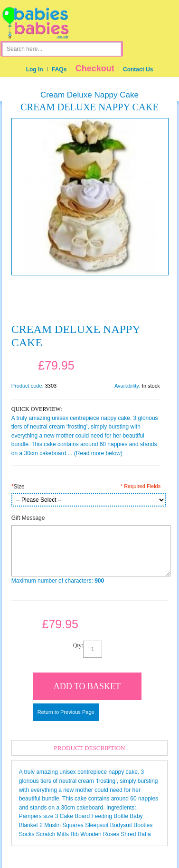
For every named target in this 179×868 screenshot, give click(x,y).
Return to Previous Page (66, 712)
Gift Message (28, 518)
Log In (35, 69)
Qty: (78, 645)
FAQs (59, 69)
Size (18, 487)
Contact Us (138, 69)
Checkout (95, 68)
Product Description (89, 748)
